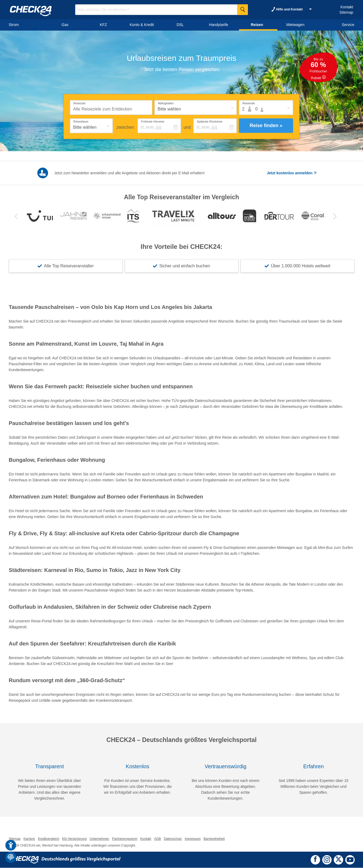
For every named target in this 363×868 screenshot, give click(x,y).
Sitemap (346, 12)
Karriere (29, 839)
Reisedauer (81, 121)
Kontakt (347, 7)
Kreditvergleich (48, 839)
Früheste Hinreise (153, 121)
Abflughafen (166, 103)
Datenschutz (173, 839)
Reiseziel (80, 103)
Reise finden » (266, 125)
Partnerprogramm (125, 839)
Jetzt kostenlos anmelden (292, 173)
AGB (157, 839)
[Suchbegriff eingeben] (162, 10)
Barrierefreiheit (214, 839)
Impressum (192, 839)
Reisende (249, 103)
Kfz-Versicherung (74, 839)
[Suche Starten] (243, 10)
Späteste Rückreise (209, 121)
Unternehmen (99, 839)
